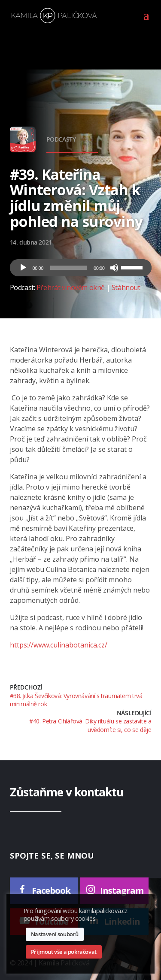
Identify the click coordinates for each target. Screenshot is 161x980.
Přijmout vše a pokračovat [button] (64, 952)
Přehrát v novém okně (71, 287)
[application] (81, 268)
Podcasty (61, 139)
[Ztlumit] (114, 268)
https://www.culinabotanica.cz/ (59, 645)
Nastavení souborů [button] (55, 934)
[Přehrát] (23, 268)
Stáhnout (126, 287)
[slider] (68, 268)
